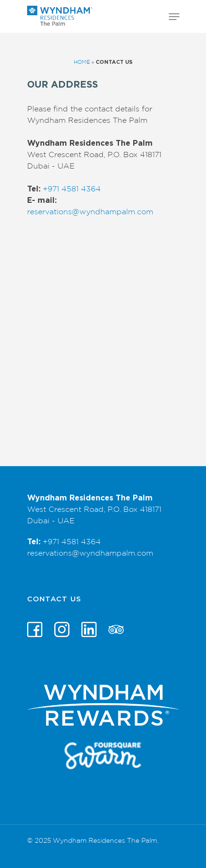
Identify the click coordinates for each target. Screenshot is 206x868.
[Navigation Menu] (174, 17)
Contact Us (54, 599)
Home (82, 62)
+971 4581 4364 (72, 189)
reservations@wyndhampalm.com (90, 212)
